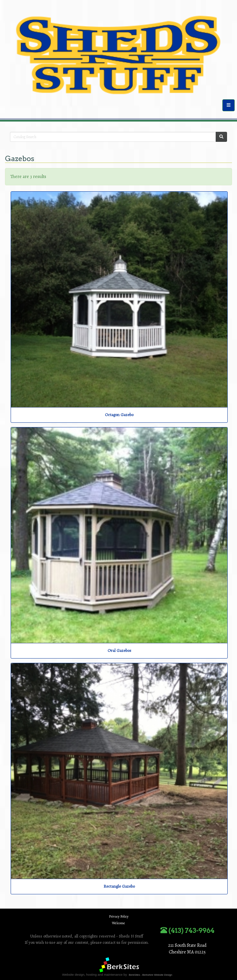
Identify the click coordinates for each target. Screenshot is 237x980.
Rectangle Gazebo (119, 886)
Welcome (118, 923)
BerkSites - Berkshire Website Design (150, 975)
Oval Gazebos (119, 650)
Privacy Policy (119, 916)
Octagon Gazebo (119, 415)
